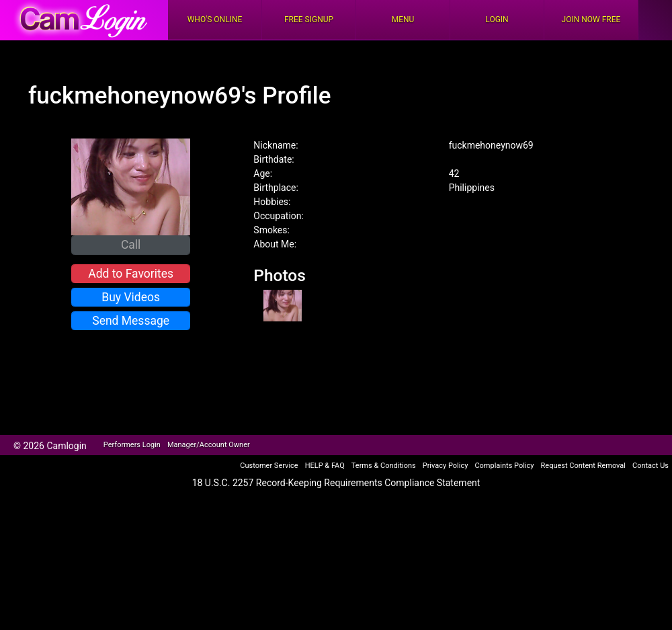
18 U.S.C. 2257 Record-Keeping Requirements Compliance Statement (336, 483)
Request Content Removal (583, 466)
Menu (403, 19)
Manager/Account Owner (209, 445)
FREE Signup (309, 19)
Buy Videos (131, 297)
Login (497, 19)
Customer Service (269, 466)
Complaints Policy (504, 466)
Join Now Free (591, 19)
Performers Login (132, 445)
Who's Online (215, 19)
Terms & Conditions (384, 466)
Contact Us (650, 466)
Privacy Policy (446, 466)
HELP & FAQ (325, 466)
